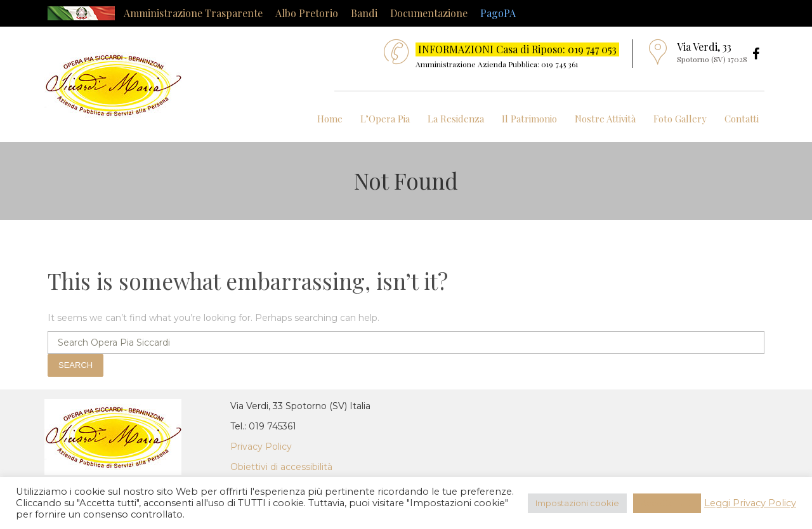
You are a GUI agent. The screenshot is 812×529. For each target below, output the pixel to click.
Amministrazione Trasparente (193, 13)
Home (330, 119)
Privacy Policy (261, 447)
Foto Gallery (680, 119)
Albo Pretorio (307, 13)
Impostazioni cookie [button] (577, 503)
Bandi (364, 13)
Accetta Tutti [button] (667, 503)
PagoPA (498, 13)
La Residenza (456, 119)
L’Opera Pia (385, 119)
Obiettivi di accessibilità (281, 467)
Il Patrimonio (529, 119)
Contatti (742, 119)
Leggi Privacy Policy (750, 503)
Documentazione (429, 13)
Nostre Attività (605, 119)
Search (75, 365)
